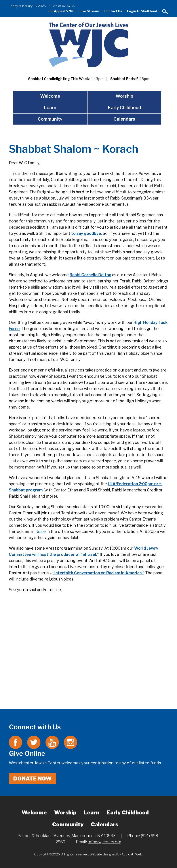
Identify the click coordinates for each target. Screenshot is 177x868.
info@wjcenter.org (105, 842)
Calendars (124, 119)
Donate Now (32, 779)
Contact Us (113, 11)
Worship (124, 96)
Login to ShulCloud (142, 11)
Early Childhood (124, 108)
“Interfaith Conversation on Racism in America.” (98, 573)
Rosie (41, 531)
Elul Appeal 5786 (61, 11)
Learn (50, 108)
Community (50, 119)
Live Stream (89, 11)
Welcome (50, 96)
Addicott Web (132, 854)
